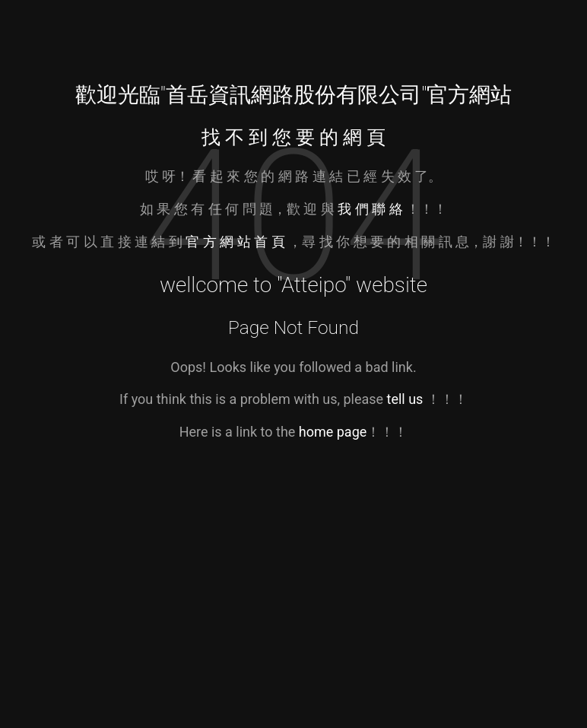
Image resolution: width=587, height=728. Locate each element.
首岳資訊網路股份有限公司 (293, 95)
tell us (405, 399)
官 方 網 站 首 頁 (237, 242)
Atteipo (313, 285)
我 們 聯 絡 (370, 209)
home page (333, 432)
